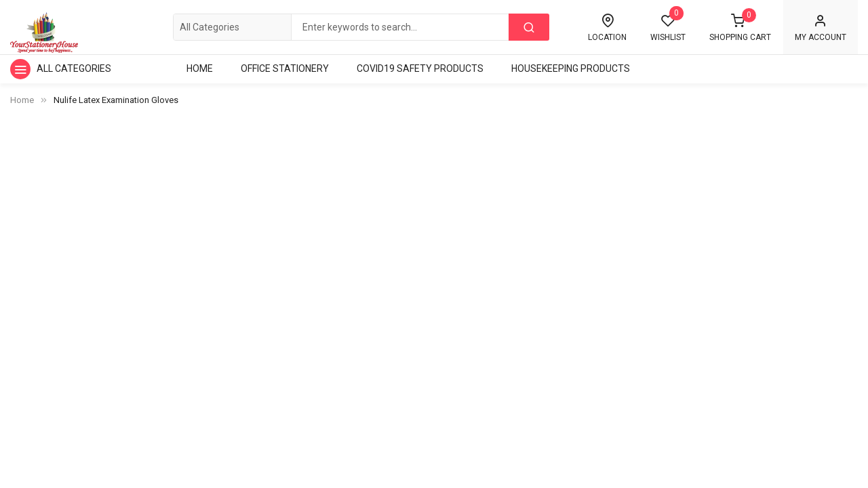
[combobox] (361, 27)
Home (22, 100)
